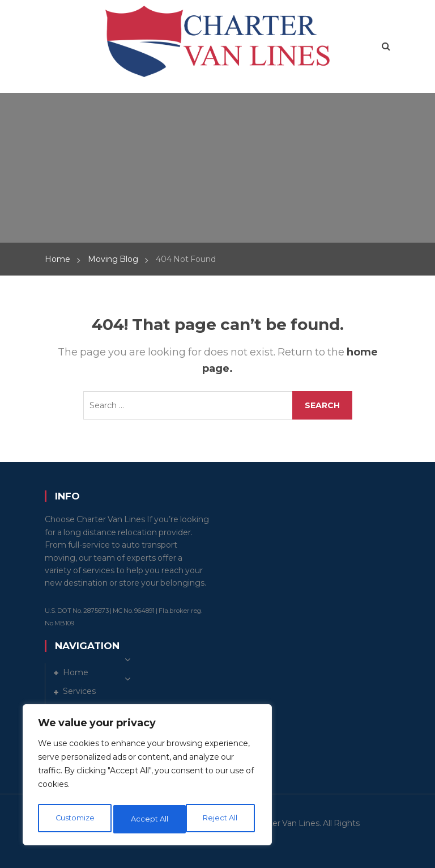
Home (57, 259)
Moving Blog (113, 259)
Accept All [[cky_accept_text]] (222, 819)
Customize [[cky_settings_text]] (74, 819)
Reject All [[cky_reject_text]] (149, 819)
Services (79, 691)
